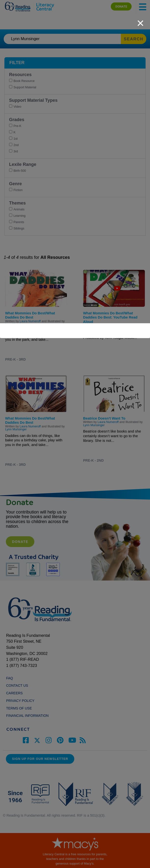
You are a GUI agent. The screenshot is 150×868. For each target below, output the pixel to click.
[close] (140, 21)
